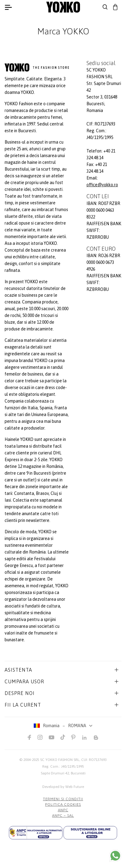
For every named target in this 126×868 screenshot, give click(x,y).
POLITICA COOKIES (63, 804)
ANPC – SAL (63, 816)
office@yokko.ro (102, 185)
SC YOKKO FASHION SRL (60, 760)
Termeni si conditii (63, 799)
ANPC (63, 810)
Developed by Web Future (63, 787)
